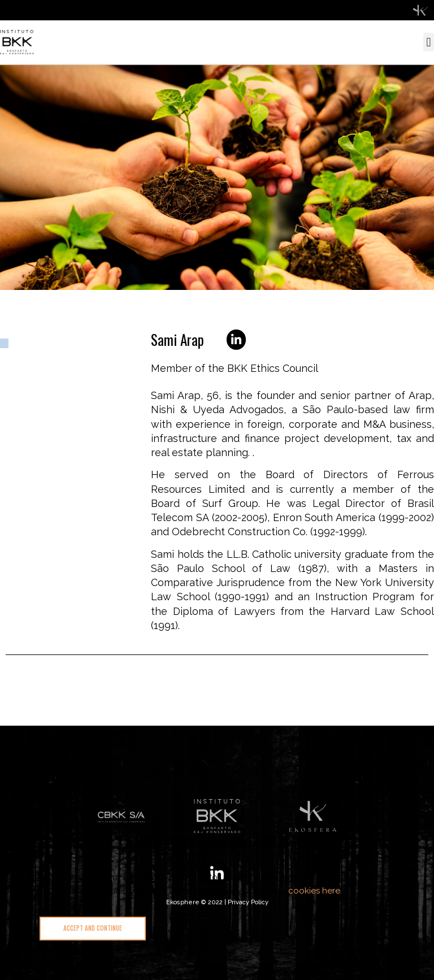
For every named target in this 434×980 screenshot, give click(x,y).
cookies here (314, 891)
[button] (429, 42)
